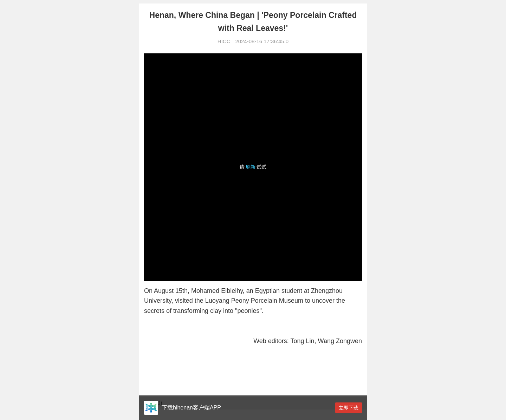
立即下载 (349, 408)
